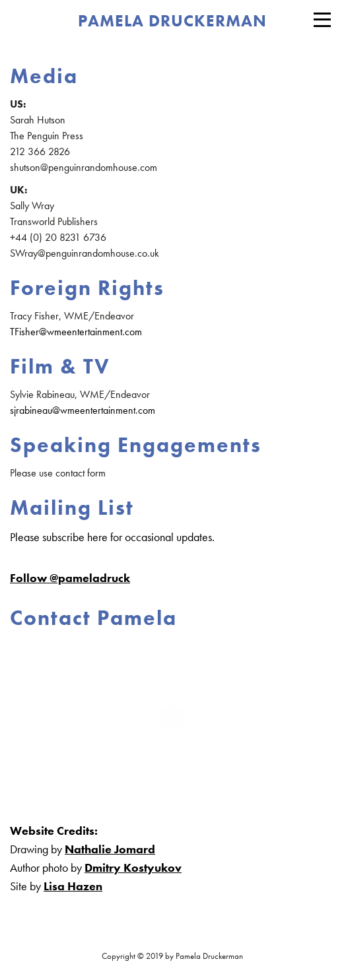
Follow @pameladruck (70, 578)
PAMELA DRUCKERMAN (172, 21)
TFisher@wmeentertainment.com (76, 332)
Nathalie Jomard (110, 849)
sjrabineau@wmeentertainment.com (83, 410)
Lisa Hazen (73, 886)
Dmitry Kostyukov (133, 867)
